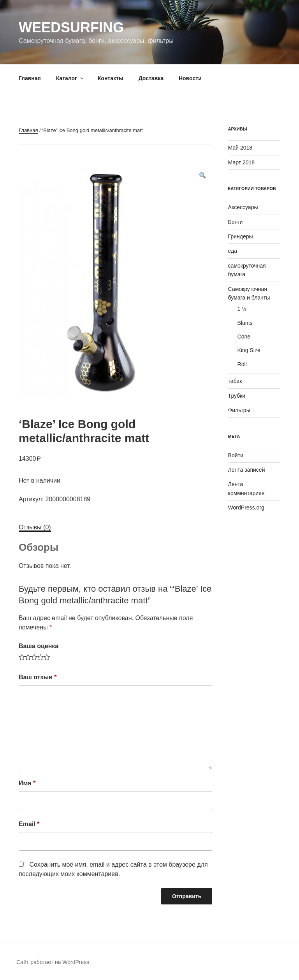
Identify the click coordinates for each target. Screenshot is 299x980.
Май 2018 (240, 148)
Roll (242, 364)
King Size (249, 350)
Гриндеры (241, 236)
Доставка (151, 78)
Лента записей (247, 470)
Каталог (70, 78)
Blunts (245, 323)
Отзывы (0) (35, 527)
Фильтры (239, 410)
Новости (190, 78)
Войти (236, 455)
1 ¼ (242, 309)
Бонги (236, 222)
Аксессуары (243, 207)
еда (233, 251)
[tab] (35, 527)
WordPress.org (246, 508)
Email (29, 824)
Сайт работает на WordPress (53, 962)
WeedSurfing (71, 27)
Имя (27, 783)
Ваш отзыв (38, 677)
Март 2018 (242, 162)
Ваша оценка (39, 646)
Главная (30, 78)
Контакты (111, 78)
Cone (244, 337)
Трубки (237, 396)
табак (235, 381)
